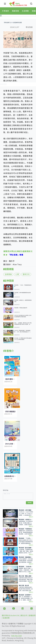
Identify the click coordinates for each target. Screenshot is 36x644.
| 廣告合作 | (24, 615)
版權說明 (32, 615)
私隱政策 (6, 618)
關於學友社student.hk (11, 615)
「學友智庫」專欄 (16, 255)
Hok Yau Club (16, 636)
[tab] (5, 11)
